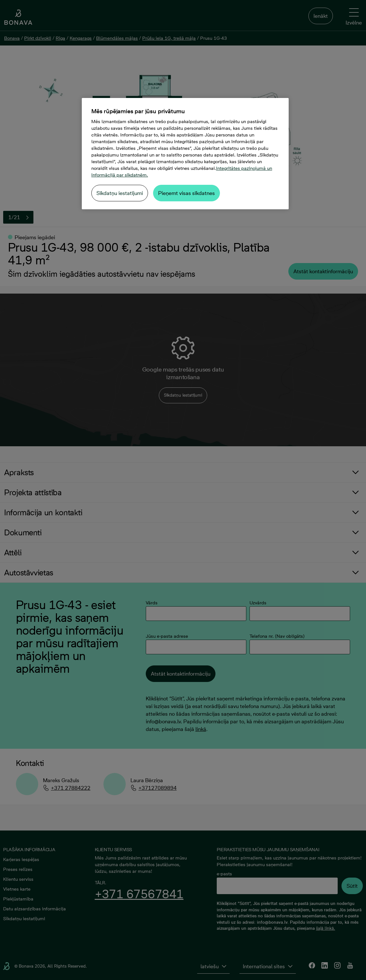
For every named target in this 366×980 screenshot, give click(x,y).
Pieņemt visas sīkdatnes (187, 193)
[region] (185, 154)
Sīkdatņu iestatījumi (120, 193)
